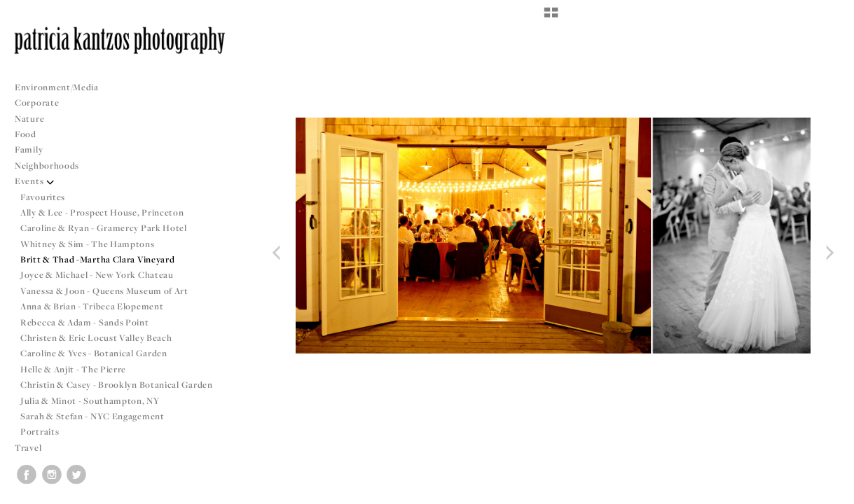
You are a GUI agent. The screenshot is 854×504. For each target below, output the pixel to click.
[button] (551, 17)
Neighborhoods (53, 166)
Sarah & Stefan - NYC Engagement (92, 416)
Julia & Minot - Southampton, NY (90, 401)
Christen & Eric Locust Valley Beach (96, 338)
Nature (29, 119)
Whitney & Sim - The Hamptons (88, 244)
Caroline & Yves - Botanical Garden (94, 353)
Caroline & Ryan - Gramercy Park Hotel (104, 228)
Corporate (37, 103)
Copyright (826, 491)
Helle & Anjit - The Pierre (73, 369)
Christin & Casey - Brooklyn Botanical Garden (117, 385)
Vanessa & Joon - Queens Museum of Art (104, 291)
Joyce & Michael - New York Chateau (97, 275)
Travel (28, 448)
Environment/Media (57, 87)
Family (29, 149)
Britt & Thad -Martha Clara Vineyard (98, 259)
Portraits (40, 432)
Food (26, 134)
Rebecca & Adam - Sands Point (85, 322)
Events (35, 181)
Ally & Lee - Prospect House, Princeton (102, 212)
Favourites (43, 197)
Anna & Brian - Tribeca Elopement (92, 306)
